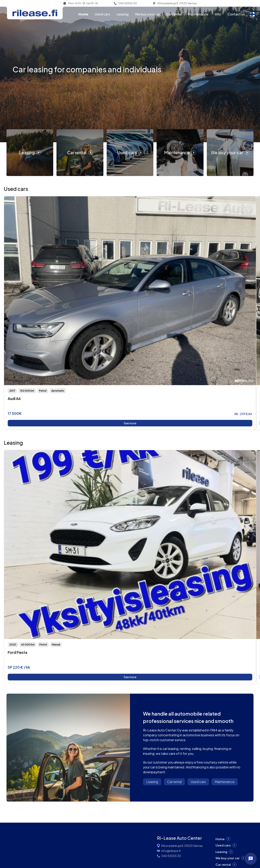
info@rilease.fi (171, 851)
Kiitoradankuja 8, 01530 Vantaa (177, 3)
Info (218, 14)
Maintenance (198, 14)
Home (83, 14)
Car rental (174, 14)
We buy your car (147, 14)
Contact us (236, 14)
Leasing (123, 14)
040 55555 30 (128, 3)
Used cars (102, 14)
